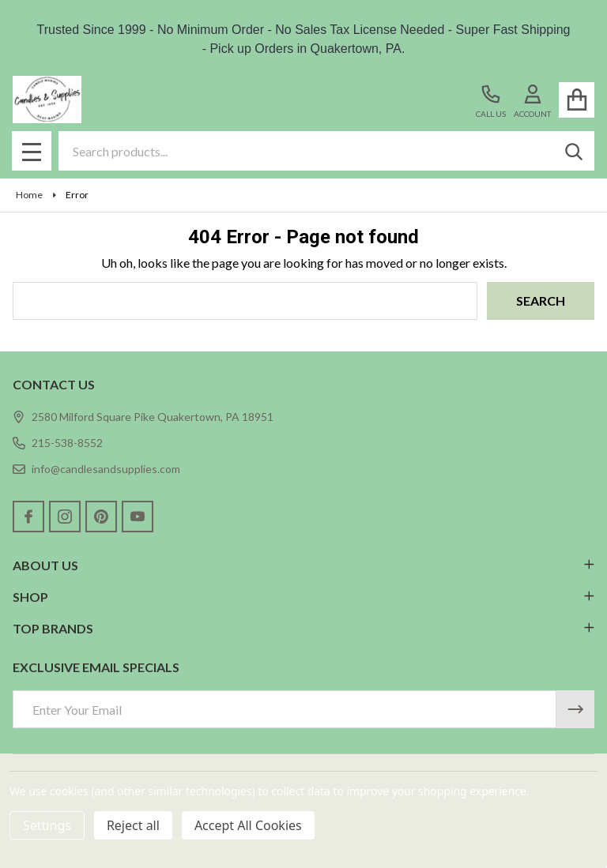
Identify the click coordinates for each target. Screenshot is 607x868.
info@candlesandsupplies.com (96, 469)
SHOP (303, 597)
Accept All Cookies (248, 825)
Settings (47, 825)
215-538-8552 (58, 443)
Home (29, 195)
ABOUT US (303, 565)
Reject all (133, 825)
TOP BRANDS (303, 628)
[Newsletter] (575, 709)
